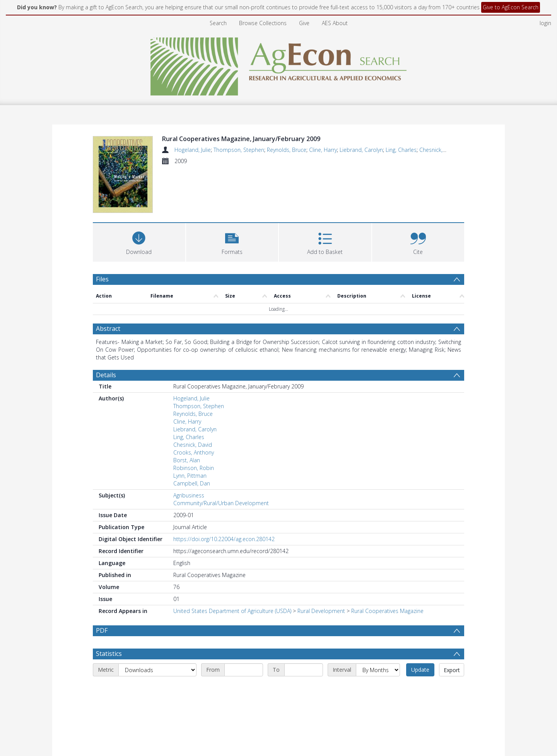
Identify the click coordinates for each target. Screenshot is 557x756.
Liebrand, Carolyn (361, 150)
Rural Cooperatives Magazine (387, 612)
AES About (335, 23)
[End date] (304, 690)
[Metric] (157, 690)
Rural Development (321, 612)
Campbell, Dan (192, 484)
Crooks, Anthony (194, 454)
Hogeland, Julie (193, 150)
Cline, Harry (323, 150)
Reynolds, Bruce (287, 150)
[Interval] (378, 690)
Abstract (108, 330)
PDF (102, 632)
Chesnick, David (439, 150)
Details (106, 376)
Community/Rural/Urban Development (221, 504)
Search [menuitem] (218, 23)
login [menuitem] (545, 23)
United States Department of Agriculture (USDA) (232, 612)
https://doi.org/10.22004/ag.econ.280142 (224, 540)
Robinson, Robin (194, 469)
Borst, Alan (187, 461)
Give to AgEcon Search (511, 7)
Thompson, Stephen (239, 150)
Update (420, 689)
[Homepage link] (279, 64)
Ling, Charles (401, 150)
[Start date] (244, 690)
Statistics (109, 673)
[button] (232, 243)
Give (304, 23)
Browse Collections (263, 23)
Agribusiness (189, 496)
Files (102, 280)
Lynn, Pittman (190, 477)
